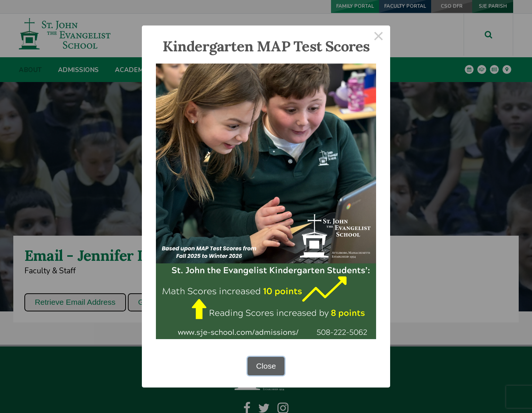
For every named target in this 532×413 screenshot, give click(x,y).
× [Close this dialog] (379, 37)
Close (266, 366)
